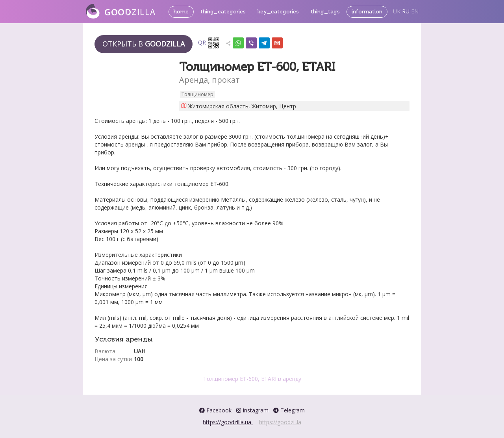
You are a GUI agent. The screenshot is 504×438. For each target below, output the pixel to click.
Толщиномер (197, 94)
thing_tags (325, 12)
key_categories (278, 12)
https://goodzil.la (280, 422)
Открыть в (144, 44)
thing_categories (223, 12)
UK (397, 11)
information (367, 12)
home (181, 12)
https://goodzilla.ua (228, 422)
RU (406, 11)
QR (209, 43)
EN (415, 11)
